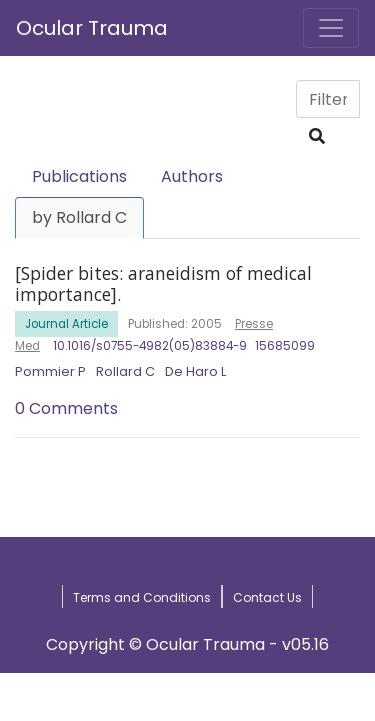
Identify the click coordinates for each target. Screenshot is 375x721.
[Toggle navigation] (331, 28)
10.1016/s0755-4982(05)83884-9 (150, 346)
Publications (79, 176)
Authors (192, 176)
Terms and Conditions (142, 597)
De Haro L (195, 371)
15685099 (285, 346)
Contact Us (267, 597)
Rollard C (125, 371)
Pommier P (50, 371)
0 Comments (66, 408)
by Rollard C (79, 217)
